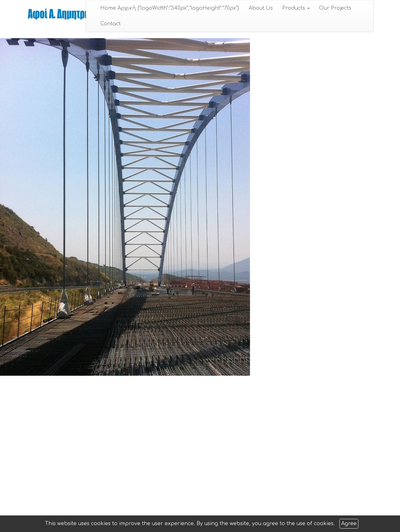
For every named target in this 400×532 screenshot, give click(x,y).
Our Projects (335, 8)
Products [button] (296, 8)
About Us (261, 8)
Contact (110, 24)
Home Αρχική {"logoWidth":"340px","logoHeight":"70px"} (170, 8)
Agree (349, 524)
